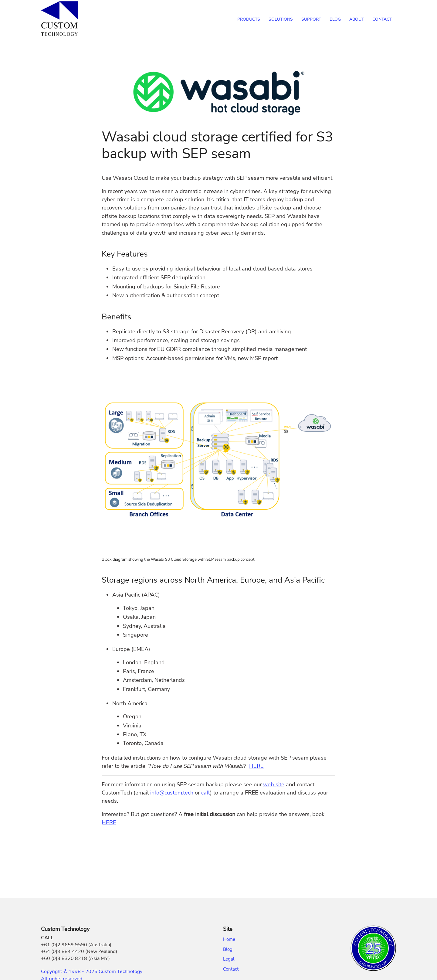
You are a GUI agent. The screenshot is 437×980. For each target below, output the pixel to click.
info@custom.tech (172, 793)
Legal (229, 959)
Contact (231, 969)
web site (274, 784)
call (206, 793)
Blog (228, 949)
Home (229, 939)
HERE (256, 766)
